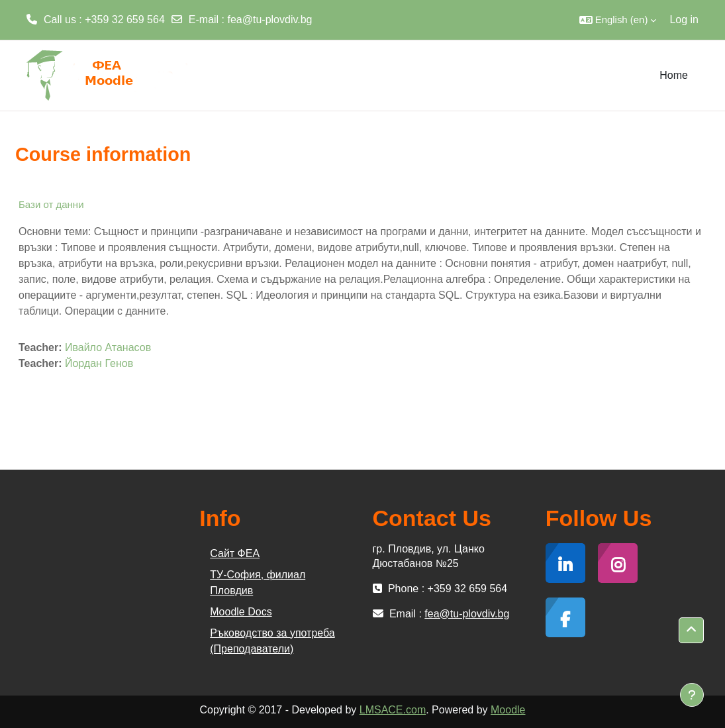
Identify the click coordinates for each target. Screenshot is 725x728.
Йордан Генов (99, 363)
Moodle (508, 710)
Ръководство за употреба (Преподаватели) (272, 641)
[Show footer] (692, 695)
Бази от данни (51, 204)
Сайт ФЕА (235, 553)
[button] (618, 20)
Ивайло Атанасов (108, 347)
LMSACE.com (393, 710)
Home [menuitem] (674, 75)
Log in (684, 20)
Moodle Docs (241, 612)
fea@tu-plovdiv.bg (270, 20)
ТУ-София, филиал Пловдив (258, 583)
